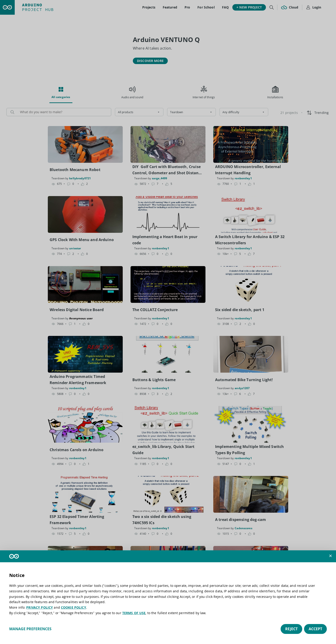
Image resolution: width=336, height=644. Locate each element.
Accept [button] (315, 629)
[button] (330, 556)
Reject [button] (291, 629)
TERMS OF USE (134, 613)
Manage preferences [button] (30, 629)
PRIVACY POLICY (40, 607)
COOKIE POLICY (74, 607)
